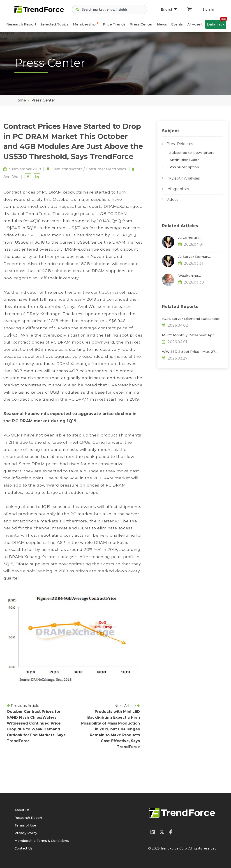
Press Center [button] (141, 24)
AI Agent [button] (195, 24)
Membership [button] (84, 24)
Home (20, 100)
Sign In (208, 9)
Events (177, 24)
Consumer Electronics (106, 169)
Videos (172, 200)
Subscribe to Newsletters (192, 153)
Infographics (178, 189)
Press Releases (180, 144)
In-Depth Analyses (183, 178)
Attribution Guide (185, 160)
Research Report (21, 24)
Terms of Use (25, 825)
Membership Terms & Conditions (42, 841)
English (169, 9)
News (162, 24)
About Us (22, 810)
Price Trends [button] (114, 24)
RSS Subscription (184, 167)
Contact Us (23, 848)
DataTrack (216, 23)
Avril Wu (11, 177)
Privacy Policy (26, 833)
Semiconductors (67, 169)
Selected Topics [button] (54, 24)
